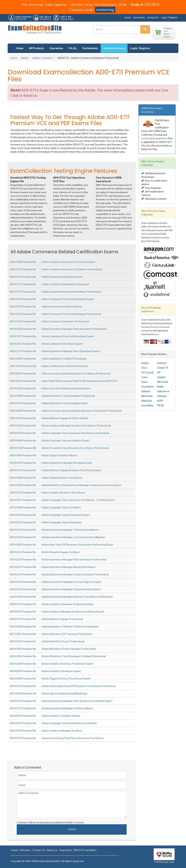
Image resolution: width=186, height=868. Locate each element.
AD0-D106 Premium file (23, 448)
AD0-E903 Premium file (23, 649)
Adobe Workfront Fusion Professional (63, 641)
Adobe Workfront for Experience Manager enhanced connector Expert (81, 485)
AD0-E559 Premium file (23, 470)
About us (52, 850)
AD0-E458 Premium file (23, 425)
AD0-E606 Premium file (23, 388)
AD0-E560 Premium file (23, 418)
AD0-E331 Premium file (23, 522)
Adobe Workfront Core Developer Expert (65, 403)
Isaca (144, 377)
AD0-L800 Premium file (23, 359)
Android (162, 363)
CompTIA (163, 368)
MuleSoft (147, 401)
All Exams (25, 850)
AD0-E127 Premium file (23, 567)
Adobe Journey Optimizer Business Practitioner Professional (76, 373)
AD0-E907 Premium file (23, 403)
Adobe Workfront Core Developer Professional (68, 396)
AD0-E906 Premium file (23, 485)
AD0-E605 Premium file (23, 381)
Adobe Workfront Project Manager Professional (69, 649)
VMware (162, 396)
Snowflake (147, 405)
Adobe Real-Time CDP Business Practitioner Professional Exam (77, 545)
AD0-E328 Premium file (23, 507)
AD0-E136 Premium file (23, 537)
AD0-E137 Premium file (23, 351)
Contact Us (153, 17)
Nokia (160, 386)
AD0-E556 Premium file (23, 552)
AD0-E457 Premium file (23, 611)
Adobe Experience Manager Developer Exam (67, 463)
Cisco (144, 368)
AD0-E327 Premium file (23, 500)
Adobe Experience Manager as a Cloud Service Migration (73, 537)
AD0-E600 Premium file (23, 626)
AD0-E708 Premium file (23, 262)
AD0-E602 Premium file (23, 545)
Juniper (161, 377)
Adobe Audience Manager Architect (62, 731)
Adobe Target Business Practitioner (62, 478)
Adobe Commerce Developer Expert (62, 277)
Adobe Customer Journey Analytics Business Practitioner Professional (81, 411)
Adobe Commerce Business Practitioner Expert (68, 262)
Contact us (39, 850)
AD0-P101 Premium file (23, 366)
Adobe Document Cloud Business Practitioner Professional (75, 448)
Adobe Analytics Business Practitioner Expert (67, 664)
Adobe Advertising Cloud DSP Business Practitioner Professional (78, 686)
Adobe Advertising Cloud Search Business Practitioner (72, 738)
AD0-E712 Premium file (23, 269)
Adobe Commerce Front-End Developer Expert (68, 299)
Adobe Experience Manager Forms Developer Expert (71, 589)
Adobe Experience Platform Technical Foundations (70, 626)
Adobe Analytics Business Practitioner (63, 492)
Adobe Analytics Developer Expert (61, 671)
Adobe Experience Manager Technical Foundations (70, 530)
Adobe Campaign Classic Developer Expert (66, 515)
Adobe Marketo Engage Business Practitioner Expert (71, 470)
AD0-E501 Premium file (23, 738)
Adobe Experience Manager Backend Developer (68, 567)
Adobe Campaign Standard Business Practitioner (69, 723)
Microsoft (163, 382)
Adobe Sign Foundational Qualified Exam (64, 693)
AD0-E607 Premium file (23, 373)
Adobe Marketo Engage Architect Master (65, 418)
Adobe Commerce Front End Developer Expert (68, 336)
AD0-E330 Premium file (23, 515)
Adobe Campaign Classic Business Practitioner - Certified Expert (78, 500)
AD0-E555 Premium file (23, 619)
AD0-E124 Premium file (23, 582)
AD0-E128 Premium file (23, 329)
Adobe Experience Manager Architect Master (67, 708)
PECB (160, 405)
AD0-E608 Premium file (23, 411)
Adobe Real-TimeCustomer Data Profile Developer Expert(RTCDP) (79, 381)
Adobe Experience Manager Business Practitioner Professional (77, 597)
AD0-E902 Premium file (23, 641)
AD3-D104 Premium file (23, 693)
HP (159, 372)
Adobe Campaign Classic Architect (61, 507)
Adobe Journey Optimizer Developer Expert (66, 388)
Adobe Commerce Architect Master (62, 306)
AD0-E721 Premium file (23, 292)
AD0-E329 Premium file (23, 433)
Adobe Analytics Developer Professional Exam (68, 604)
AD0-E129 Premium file (23, 574)
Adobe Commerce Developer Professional (65, 284)
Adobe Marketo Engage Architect (61, 552)
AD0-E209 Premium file (23, 671)
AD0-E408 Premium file (23, 478)
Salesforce (163, 391)
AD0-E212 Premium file (23, 492)
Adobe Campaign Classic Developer (62, 522)
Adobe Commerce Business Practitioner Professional (72, 269)
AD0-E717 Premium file (23, 284)
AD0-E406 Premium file (23, 678)
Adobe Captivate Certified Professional (64, 359)
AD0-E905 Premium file (23, 656)
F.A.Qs (72, 48)
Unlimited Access (114, 48)
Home (128, 17)
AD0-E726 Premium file (23, 314)
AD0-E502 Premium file (23, 686)
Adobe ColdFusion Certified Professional (65, 366)
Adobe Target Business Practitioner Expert (66, 678)
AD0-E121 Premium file (23, 701)
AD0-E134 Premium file (23, 463)
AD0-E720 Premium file (23, 299)
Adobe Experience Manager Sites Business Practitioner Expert (77, 701)
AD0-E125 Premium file (23, 589)
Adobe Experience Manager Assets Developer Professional (75, 574)
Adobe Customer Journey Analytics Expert (66, 440)
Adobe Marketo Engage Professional (62, 619)
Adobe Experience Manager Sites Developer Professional (74, 329)
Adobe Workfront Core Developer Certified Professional (73, 656)
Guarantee (139, 17)
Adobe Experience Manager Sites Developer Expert (71, 351)
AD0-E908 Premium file (23, 396)
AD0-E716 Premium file (23, 277)
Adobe (25, 58)
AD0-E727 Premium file (23, 336)
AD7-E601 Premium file (23, 634)
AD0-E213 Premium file (23, 604)
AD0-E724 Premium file (23, 321)
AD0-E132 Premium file (23, 530)
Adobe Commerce (43, 58)
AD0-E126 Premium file (23, 597)
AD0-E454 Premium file (23, 731)
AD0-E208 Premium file (23, 664)
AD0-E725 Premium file (23, 344)
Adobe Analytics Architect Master (61, 716)
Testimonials (90, 48)
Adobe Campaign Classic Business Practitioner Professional (75, 433)
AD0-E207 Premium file (23, 716)
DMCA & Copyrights (85, 850)
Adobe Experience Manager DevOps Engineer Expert (72, 582)
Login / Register (169, 17)
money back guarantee (154, 138)
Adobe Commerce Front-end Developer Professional (71, 292)
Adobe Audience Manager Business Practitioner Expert (73, 611)
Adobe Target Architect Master (59, 455)
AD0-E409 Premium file (23, 455)
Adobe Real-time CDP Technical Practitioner (67, 634)
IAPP (160, 401)
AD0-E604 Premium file (23, 440)
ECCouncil (147, 372)
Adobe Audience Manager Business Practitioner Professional (76, 425)
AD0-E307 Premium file (23, 723)
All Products (37, 48)
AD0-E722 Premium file (23, 306)
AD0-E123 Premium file (23, 559)
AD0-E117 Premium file (23, 708)
